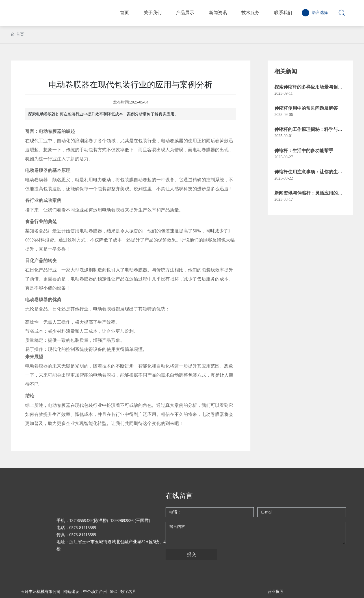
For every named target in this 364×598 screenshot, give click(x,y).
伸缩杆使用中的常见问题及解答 (306, 108)
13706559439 (81, 521)
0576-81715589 (83, 528)
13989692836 (122, 521)
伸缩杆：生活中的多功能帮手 (304, 151)
